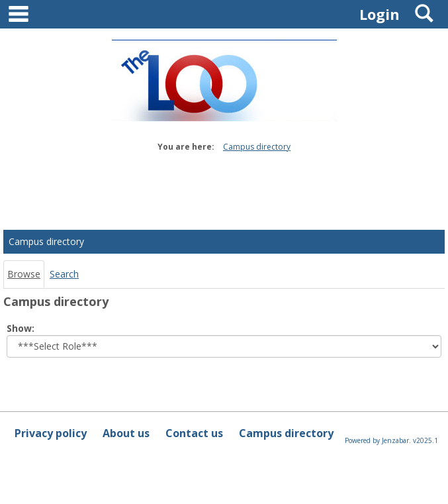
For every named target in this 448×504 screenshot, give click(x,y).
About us (126, 433)
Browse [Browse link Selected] (24, 274)
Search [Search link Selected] (64, 274)
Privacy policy (51, 433)
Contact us (194, 433)
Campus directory (257, 147)
